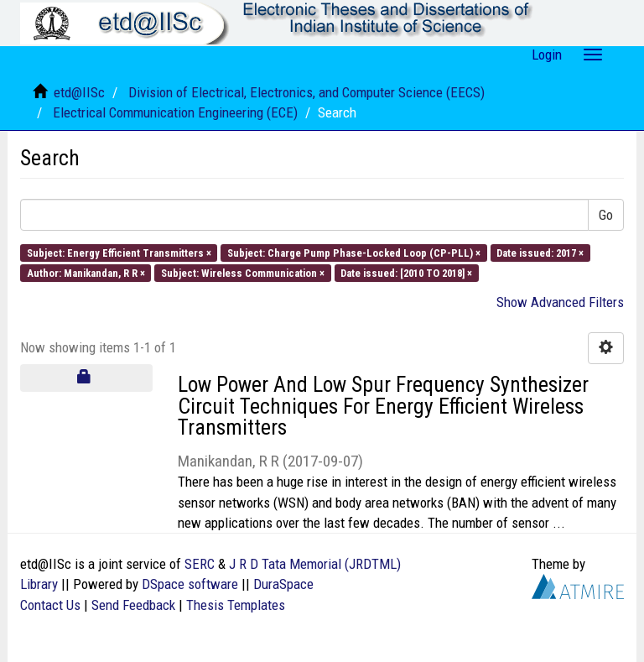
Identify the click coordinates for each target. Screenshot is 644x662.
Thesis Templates (236, 605)
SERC (200, 564)
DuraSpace (283, 584)
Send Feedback (133, 605)
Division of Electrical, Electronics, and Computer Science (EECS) (306, 92)
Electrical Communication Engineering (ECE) (175, 112)
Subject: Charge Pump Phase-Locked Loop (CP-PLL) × (354, 252)
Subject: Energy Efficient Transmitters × (119, 252)
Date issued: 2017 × (540, 252)
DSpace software (190, 584)
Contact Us (50, 605)
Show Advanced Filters (560, 302)
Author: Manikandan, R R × (86, 273)
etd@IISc (79, 92)
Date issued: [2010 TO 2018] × (406, 273)
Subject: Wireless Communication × (243, 273)
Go (606, 215)
